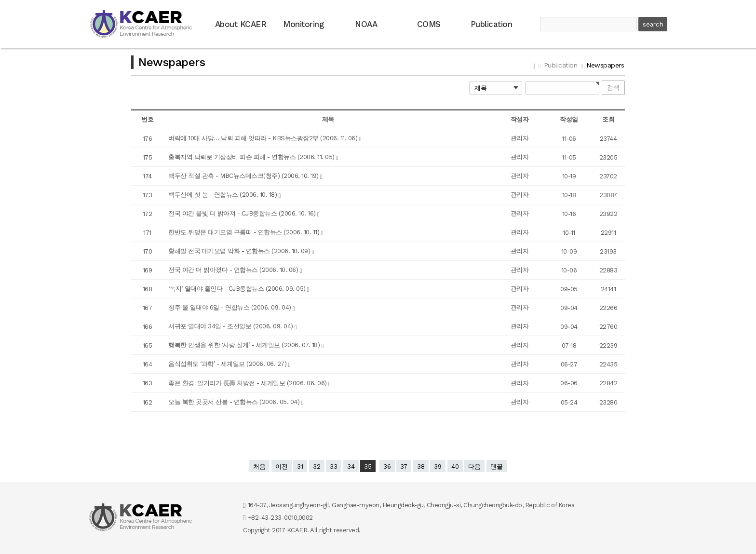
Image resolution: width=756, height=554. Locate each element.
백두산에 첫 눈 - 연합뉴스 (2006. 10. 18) (223, 195)
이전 (282, 466)
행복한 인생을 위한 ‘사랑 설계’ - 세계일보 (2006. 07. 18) (245, 345)
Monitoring (303, 24)
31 (300, 466)
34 (351, 466)
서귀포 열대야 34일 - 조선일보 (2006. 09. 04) (231, 326)
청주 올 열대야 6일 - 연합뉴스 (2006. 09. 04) (230, 307)
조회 (608, 119)
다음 (474, 466)
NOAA (366, 24)
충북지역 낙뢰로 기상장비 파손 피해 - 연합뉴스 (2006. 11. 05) (252, 157)
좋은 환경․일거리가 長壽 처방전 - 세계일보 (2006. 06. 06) (248, 383)
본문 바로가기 (0, 0)
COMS (429, 24)
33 (334, 466)
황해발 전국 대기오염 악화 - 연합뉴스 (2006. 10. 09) (240, 251)
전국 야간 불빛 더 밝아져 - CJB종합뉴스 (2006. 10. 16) (243, 213)
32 (317, 466)
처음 (259, 466)
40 (455, 466)
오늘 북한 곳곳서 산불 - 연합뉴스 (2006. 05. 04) (235, 402)
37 (404, 466)
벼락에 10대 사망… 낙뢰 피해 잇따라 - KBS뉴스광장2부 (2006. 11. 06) (264, 138)
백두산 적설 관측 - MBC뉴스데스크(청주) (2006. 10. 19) (244, 176)
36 (387, 466)
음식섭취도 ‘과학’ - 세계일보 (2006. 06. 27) (228, 364)
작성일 (569, 119)
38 (421, 466)
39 (438, 466)
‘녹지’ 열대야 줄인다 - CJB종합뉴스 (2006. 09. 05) (238, 289)
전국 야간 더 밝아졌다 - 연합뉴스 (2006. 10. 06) (234, 270)
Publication (492, 24)
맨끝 (497, 466)
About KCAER (241, 24)
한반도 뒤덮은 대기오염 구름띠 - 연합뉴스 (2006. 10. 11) (245, 232)
